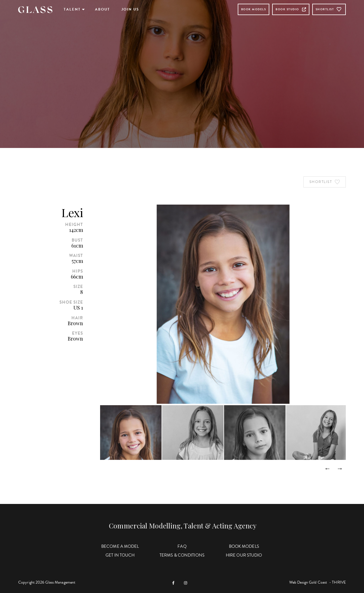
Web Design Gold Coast (308, 582)
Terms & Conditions (182, 555)
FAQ (182, 546)
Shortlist (329, 9)
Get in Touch (120, 555)
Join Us (130, 9)
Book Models (254, 9)
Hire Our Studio (244, 555)
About (103, 9)
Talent (72, 9)
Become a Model (120, 546)
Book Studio (291, 9)
